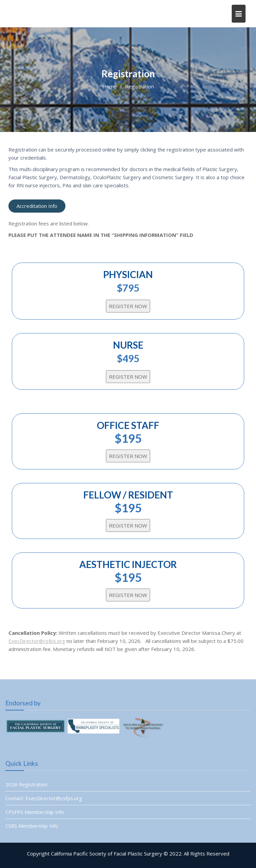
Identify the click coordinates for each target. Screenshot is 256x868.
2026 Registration (27, 784)
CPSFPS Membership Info (36, 812)
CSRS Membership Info (33, 825)
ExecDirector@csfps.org (37, 641)
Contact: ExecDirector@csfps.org (45, 798)
